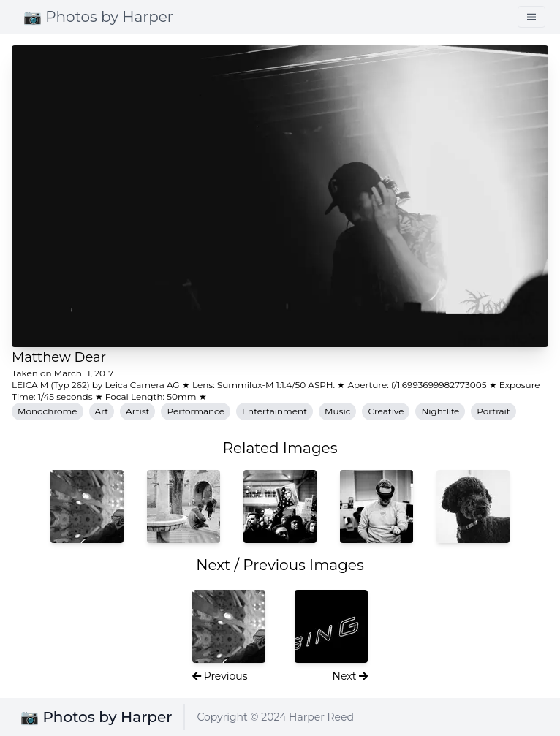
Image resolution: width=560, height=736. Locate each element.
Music (337, 411)
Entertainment (275, 411)
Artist (137, 411)
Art (102, 411)
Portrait (493, 411)
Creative (386, 411)
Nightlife (440, 411)
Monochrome (48, 411)
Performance (196, 411)
